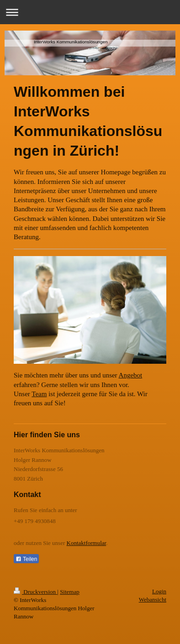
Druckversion (35, 592)
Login (159, 591)
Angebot (131, 375)
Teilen (26, 559)
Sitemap (70, 592)
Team (39, 394)
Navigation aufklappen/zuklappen (90, 12)
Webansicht (153, 599)
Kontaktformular (87, 543)
